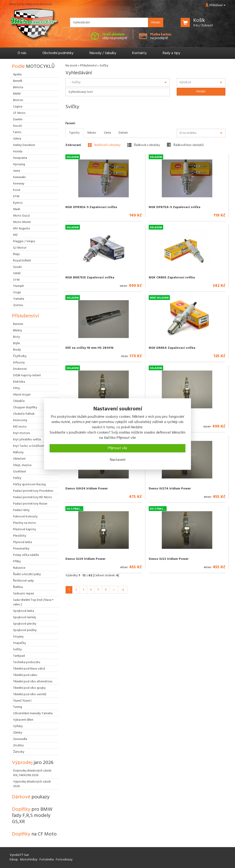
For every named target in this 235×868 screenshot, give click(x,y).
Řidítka (18, 587)
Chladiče (19, 401)
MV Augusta (21, 229)
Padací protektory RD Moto (33, 497)
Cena (107, 133)
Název (92, 133)
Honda (18, 152)
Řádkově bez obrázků (185, 145)
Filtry (17, 388)
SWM (17, 273)
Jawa (17, 171)
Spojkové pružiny (25, 630)
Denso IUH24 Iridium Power (87, 489)
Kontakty (139, 53)
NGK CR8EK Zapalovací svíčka (172, 278)
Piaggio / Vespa (24, 241)
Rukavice (19, 568)
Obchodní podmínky (58, 53)
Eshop (14, 860)
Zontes (18, 305)
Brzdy (17, 350)
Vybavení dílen (23, 720)
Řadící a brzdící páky (27, 574)
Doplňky (32, 816)
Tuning (18, 707)
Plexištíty (20, 536)
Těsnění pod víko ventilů (30, 694)
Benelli (18, 81)
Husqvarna (20, 158)
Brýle (17, 343)
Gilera (17, 139)
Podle (33, 67)
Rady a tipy (171, 53)
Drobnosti (20, 369)
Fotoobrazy (64, 860)
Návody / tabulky (103, 53)
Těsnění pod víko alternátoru (33, 682)
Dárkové (31, 797)
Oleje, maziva (22, 465)
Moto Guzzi (21, 216)
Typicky (74, 133)
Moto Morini (22, 222)
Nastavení (118, 460)
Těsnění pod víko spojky (29, 688)
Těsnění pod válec (25, 675)
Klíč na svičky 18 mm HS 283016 (90, 348)
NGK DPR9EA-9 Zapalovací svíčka (91, 207)
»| (123, 590)
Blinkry (18, 331)
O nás (22, 53)
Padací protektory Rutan (30, 504)
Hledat (156, 23)
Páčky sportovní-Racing (29, 485)
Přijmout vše (117, 448)
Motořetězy (29, 860)
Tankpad (19, 656)
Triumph (18, 286)
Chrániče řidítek (24, 414)
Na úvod (71, 66)
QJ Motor (20, 248)
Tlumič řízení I (22, 701)
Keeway (19, 184)
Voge (17, 293)
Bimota (18, 87)
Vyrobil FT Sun (19, 855)
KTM (16, 196)
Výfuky (18, 726)
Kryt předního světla (27, 440)
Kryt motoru (22, 433)
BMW (17, 94)
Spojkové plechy (25, 624)
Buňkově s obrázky (104, 145)
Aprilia (17, 75)
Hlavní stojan (22, 395)
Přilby (17, 562)
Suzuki (17, 267)
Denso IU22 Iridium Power (169, 559)
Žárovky (19, 752)
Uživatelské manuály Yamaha (33, 713)
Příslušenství (88, 66)
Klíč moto (20, 427)
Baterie (18, 324)
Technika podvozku (27, 662)
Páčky (17, 478)
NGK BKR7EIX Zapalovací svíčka (90, 278)
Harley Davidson (24, 145)
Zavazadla (20, 739)
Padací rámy (21, 510)
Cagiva (18, 107)
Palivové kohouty (25, 517)
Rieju (16, 254)
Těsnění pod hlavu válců (29, 669)
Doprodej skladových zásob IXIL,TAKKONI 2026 (32, 773)
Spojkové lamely (25, 617)
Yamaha (19, 299)
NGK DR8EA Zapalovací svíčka (172, 348)
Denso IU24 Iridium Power (85, 559)
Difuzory (19, 363)
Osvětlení (20, 472)
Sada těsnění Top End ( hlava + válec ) (33, 602)
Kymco (18, 203)
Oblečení (19, 459)
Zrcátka (18, 746)
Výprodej (33, 763)
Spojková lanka (24, 611)
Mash (17, 209)
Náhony (18, 452)
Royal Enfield (22, 261)
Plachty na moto (25, 523)
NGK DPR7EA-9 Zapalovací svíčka (175, 207)
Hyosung (19, 164)
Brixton (18, 100)
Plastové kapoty (25, 529)
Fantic (17, 132)
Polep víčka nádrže (26, 555)
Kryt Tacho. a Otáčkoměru (31, 446)
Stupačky (20, 643)
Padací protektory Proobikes (33, 491)
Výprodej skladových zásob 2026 (32, 784)
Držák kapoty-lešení (27, 375)
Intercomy (20, 420)
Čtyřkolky (20, 356)
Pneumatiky (21, 549)
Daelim (18, 119)
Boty (17, 337)
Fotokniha (47, 860)
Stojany (18, 637)
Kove (17, 190)
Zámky (18, 733)
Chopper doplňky (25, 408)
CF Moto (19, 113)
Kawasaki (19, 177)
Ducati (18, 126)
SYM (16, 280)
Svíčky (17, 650)
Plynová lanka (22, 542)
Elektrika (19, 382)
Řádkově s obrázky (144, 145)
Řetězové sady (23, 581)
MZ (15, 235)
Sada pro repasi (24, 594)
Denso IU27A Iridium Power (170, 489)
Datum (123, 133)
